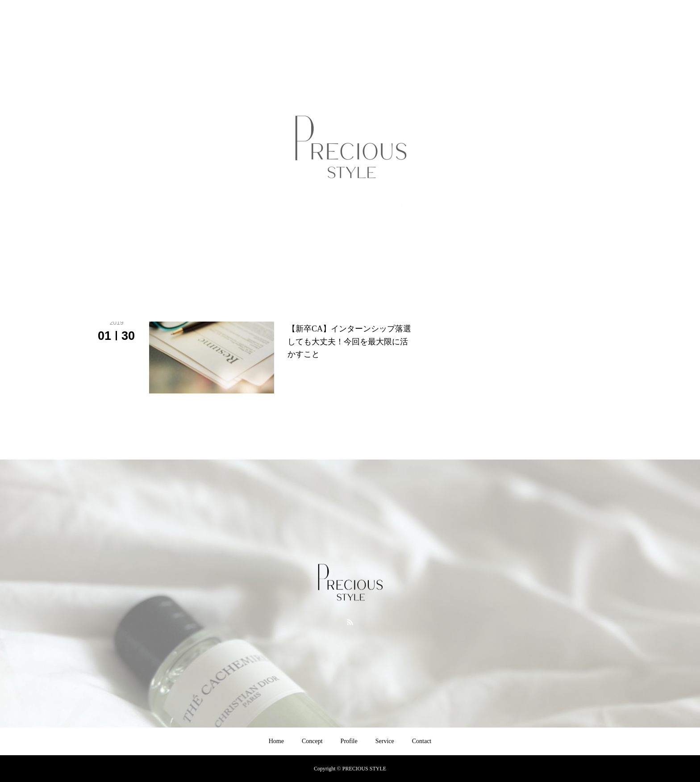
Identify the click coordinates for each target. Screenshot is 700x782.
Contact (422, 741)
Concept (312, 741)
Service (385, 741)
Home (276, 741)
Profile (349, 741)
